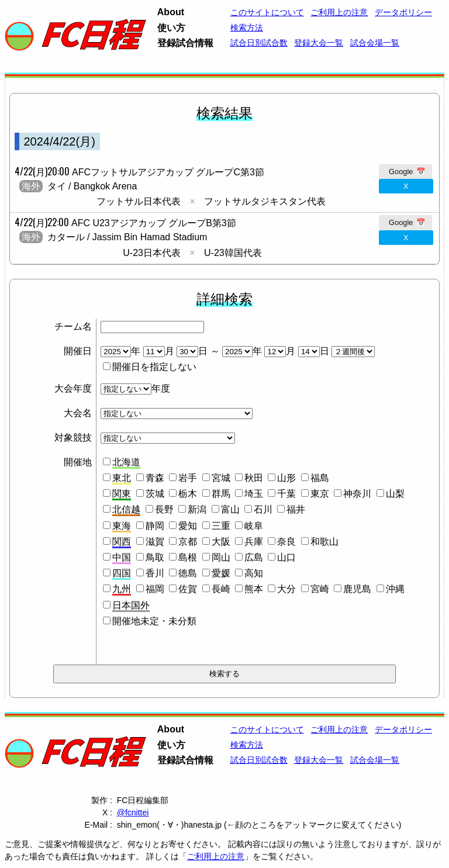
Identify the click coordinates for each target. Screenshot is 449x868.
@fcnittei (133, 812)
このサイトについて (267, 12)
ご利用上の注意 (216, 856)
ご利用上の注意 (339, 12)
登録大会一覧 (319, 43)
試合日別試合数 (259, 43)
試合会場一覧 (375, 43)
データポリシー (403, 12)
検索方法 (247, 27)
